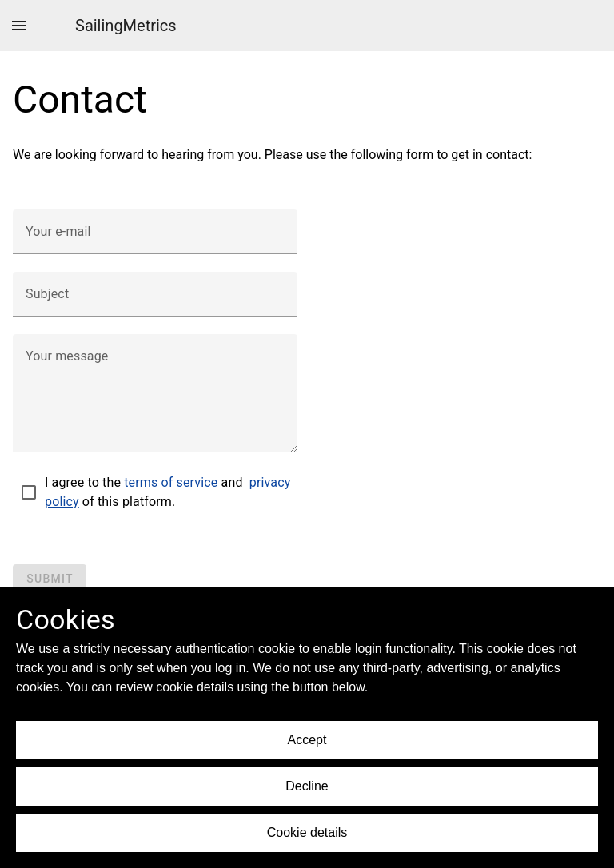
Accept (307, 740)
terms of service (171, 482)
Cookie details (307, 832)
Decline (307, 786)
